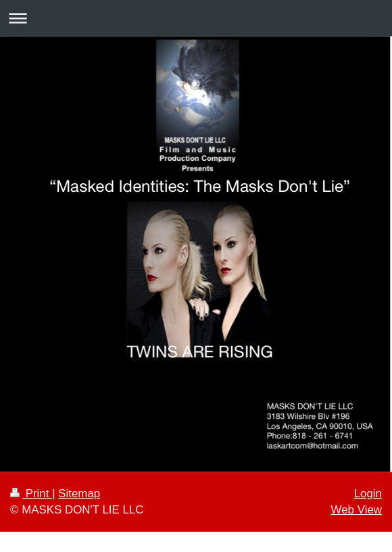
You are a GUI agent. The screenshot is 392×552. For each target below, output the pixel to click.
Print (31, 494)
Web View (357, 510)
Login (368, 494)
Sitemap (79, 494)
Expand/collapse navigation (196, 18)
